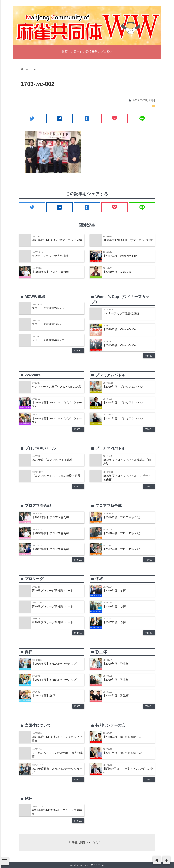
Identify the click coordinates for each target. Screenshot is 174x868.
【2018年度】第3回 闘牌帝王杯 (122, 737)
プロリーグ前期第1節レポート (51, 324)
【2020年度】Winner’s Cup (120, 329)
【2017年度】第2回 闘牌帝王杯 (122, 753)
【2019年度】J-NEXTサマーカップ (54, 664)
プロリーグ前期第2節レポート (51, 308)
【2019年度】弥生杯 (116, 680)
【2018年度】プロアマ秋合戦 (121, 533)
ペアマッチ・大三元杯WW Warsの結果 (56, 387)
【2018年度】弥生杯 (116, 695)
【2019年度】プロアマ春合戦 (50, 517)
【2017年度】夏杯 (43, 695)
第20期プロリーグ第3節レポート (52, 622)
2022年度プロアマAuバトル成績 (52, 460)
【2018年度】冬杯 (114, 606)
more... (78, 350)
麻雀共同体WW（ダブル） (88, 842)
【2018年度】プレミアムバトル (123, 402)
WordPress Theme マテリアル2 (87, 865)
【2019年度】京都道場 (117, 272)
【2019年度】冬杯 (114, 590)
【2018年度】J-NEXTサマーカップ (54, 680)
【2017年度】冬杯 (114, 622)
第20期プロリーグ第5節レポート (52, 590)
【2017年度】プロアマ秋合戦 (121, 549)
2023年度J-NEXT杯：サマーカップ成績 (128, 240)
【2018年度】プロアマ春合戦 (50, 272)
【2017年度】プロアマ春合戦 (50, 549)
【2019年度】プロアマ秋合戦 (121, 517)
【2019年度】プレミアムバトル (123, 387)
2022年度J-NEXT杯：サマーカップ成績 (57, 240)
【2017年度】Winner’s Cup (120, 256)
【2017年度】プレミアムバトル (123, 418)
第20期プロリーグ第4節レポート (52, 606)
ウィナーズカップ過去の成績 (50, 256)
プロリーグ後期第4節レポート (51, 340)
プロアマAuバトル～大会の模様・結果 (56, 476)
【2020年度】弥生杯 (116, 664)
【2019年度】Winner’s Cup (120, 345)
